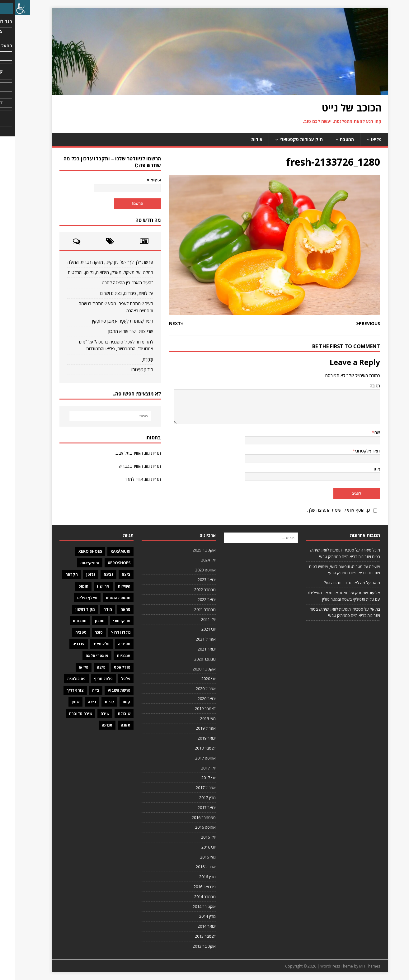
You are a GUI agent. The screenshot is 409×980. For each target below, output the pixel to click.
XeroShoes (104, 563)
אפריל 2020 (190, 689)
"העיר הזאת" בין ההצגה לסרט (112, 283)
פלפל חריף (88, 679)
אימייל (139, 180)
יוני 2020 (193, 679)
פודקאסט (107, 667)
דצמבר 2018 (190, 748)
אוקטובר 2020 (189, 669)
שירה (90, 714)
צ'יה (80, 690)
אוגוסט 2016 (190, 827)
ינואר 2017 (191, 807)
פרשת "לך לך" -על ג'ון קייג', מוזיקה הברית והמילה (95, 262)
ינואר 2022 (191, 599)
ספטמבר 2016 (188, 817)
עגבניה (63, 644)
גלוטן (75, 574)
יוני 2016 (193, 847)
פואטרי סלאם (82, 656)
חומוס (68, 586)
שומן (60, 702)
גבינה (93, 574)
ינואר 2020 (191, 698)
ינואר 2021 (191, 649)
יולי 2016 (193, 837)
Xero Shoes (75, 551)
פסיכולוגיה (61, 679)
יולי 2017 (193, 768)
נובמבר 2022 (190, 589)
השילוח (109, 586)
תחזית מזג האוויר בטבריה (125, 466)
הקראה (56, 574)
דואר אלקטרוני (352, 451)
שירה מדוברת (65, 714)
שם (362, 432)
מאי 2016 (193, 857)
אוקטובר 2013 (189, 946)
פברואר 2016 (189, 887)
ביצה (111, 574)
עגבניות (108, 656)
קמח (111, 702)
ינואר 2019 (191, 738)
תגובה (360, 386)
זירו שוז (88, 586)
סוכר (84, 632)
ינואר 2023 (191, 580)
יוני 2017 (193, 778)
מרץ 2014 (192, 916)
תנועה (92, 725)
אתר (361, 469)
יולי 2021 (193, 619)
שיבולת (109, 714)
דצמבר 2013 (190, 936)
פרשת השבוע (104, 690)
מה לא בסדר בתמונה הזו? (329, 583)
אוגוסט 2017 (190, 758)
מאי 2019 (193, 718)
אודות (242, 139)
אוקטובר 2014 (189, 907)
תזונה (110, 725)
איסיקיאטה (75, 563)
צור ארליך (60, 690)
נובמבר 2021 (190, 609)
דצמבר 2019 (190, 708)
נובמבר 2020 (190, 659)
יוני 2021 (193, 629)
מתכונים (64, 621)
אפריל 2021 (190, 639)
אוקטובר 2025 (189, 550)
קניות (94, 702)
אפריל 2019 (190, 728)
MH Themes (354, 966)
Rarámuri (105, 551)
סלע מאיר (86, 644)
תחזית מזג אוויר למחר (127, 479)
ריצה (77, 702)
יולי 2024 (193, 560)
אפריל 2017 (190, 788)
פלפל (110, 679)
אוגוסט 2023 (190, 570)
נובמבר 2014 (190, 897)
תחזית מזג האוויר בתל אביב (123, 453)
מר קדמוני (106, 621)
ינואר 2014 (191, 926)
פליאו (361, 139)
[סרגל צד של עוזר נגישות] (7, 7)
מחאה (110, 609)
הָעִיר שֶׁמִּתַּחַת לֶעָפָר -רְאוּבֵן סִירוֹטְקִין (107, 321)
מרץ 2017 (192, 798)
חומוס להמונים (103, 598)
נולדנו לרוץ (106, 632)
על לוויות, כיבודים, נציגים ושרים (111, 293)
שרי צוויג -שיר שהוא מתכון (115, 331)
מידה (92, 609)
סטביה (66, 632)
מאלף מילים (72, 598)
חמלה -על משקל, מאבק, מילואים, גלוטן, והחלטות (95, 272)
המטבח (332, 139)
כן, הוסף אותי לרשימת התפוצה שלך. (328, 510)
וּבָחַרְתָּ (133, 359)
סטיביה (109, 644)
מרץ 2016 (192, 877)
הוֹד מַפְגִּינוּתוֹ (127, 369)
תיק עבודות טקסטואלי (286, 139)
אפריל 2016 (190, 867)
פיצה (86, 667)
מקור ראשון (70, 609)
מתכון (85, 621)
